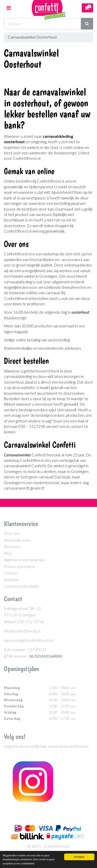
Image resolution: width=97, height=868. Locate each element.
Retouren (12, 547)
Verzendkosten (17, 540)
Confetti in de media (21, 586)
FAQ (8, 553)
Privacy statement (19, 566)
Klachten (12, 580)
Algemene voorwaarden (24, 560)
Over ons (12, 533)
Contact (11, 573)
